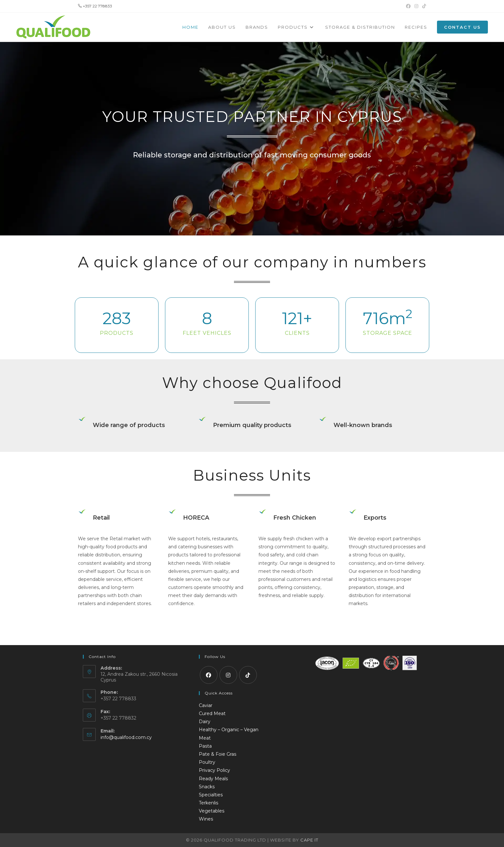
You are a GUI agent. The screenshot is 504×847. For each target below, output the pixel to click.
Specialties (211, 795)
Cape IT (309, 840)
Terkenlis (208, 803)
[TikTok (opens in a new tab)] (423, 6)
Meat (205, 738)
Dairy (205, 722)
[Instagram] (228, 675)
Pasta (205, 746)
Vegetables (212, 811)
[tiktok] (248, 675)
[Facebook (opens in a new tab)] (408, 6)
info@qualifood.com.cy (126, 737)
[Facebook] (209, 675)
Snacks (207, 787)
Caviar (206, 705)
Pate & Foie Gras (218, 754)
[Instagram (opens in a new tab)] (416, 6)
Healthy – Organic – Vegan (229, 730)
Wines (206, 819)
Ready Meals (213, 779)
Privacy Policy (214, 770)
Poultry (207, 762)
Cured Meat (212, 713)
